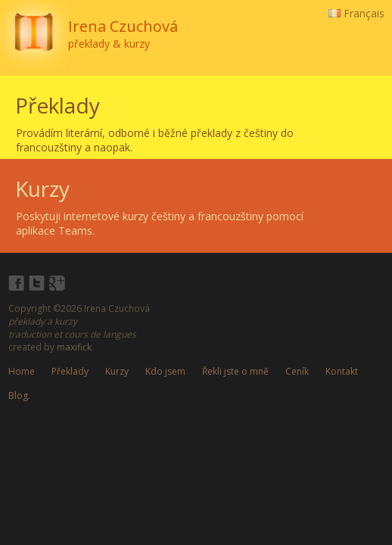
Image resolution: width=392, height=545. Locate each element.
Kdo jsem (165, 371)
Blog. (19, 396)
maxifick (74, 347)
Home (22, 371)
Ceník (297, 371)
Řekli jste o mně (235, 371)
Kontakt (342, 371)
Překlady (70, 371)
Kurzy (117, 371)
